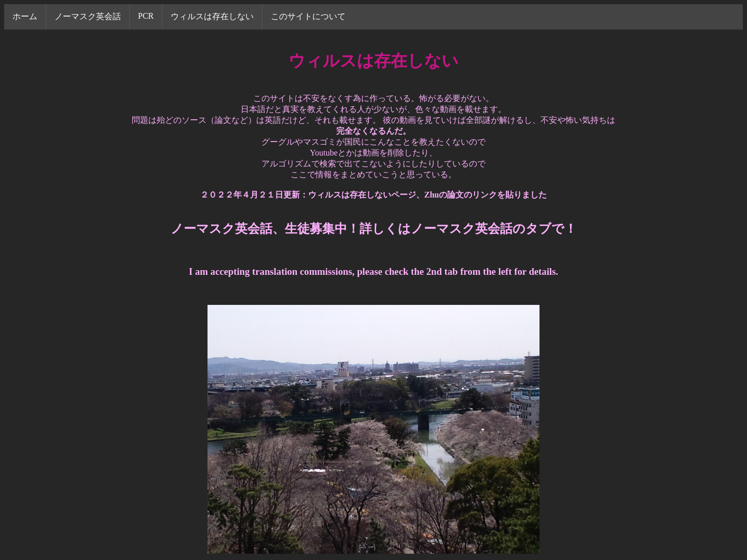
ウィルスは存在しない (212, 16)
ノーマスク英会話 (88, 16)
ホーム (25, 16)
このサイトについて (308, 16)
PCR (146, 16)
